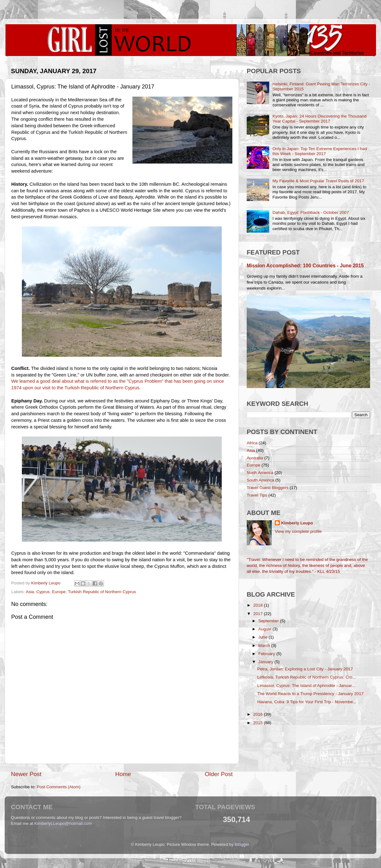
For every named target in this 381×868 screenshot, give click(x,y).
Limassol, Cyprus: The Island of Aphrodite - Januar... (306, 686)
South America (260, 480)
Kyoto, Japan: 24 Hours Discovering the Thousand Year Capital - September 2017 (319, 119)
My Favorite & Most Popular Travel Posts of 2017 (318, 181)
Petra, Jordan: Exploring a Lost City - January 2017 (305, 669)
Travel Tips (257, 495)
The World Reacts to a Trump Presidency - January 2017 (310, 694)
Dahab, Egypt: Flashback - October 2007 (311, 212)
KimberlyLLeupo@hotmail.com (63, 823)
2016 (259, 714)
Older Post (219, 774)
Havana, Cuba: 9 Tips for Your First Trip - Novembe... (307, 702)
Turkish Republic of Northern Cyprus (102, 592)
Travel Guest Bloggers (268, 488)
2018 (259, 605)
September (269, 621)
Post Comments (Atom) (59, 787)
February (267, 654)
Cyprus (43, 592)
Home (123, 774)
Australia (255, 458)
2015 (259, 723)
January (266, 662)
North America (260, 473)
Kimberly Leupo (297, 523)
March (265, 646)
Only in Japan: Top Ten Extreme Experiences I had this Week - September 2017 (320, 151)
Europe (59, 592)
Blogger (242, 844)
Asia (30, 592)
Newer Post (26, 774)
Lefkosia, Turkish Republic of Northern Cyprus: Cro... (307, 677)
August (265, 629)
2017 (259, 614)
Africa (252, 443)
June (263, 637)
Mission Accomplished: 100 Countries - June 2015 (305, 266)
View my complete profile (298, 531)
